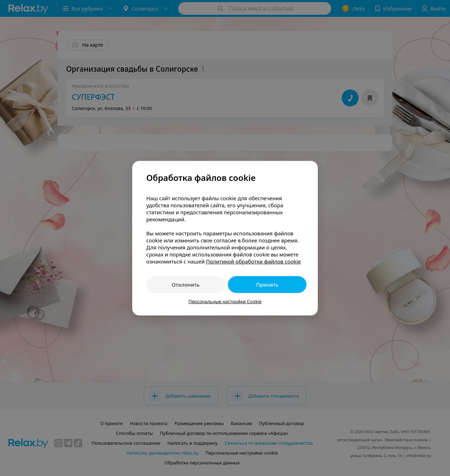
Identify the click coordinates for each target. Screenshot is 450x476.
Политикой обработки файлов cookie (253, 261)
